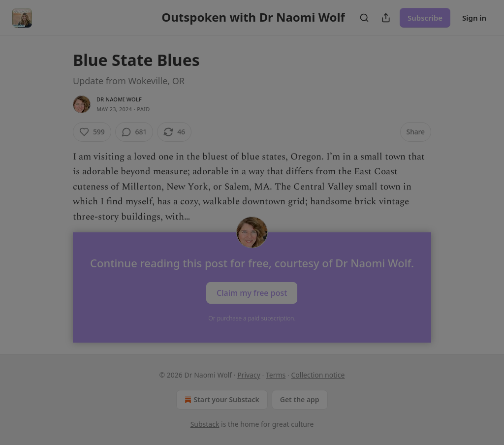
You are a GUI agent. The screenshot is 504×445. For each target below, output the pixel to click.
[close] (346, 139)
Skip (252, 295)
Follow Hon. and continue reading (252, 271)
